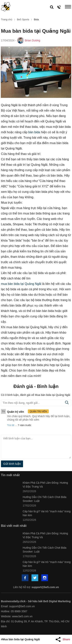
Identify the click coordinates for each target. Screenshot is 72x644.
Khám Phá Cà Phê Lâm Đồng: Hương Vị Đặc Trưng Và (45, 485)
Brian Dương (33, 40)
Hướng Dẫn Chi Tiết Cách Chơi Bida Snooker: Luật (45, 499)
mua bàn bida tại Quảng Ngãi (21, 284)
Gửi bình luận (12, 464)
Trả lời (11, 425)
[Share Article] (63, 639)
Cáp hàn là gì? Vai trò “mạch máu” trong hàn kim (47, 513)
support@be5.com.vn (45, 587)
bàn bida (34, 132)
